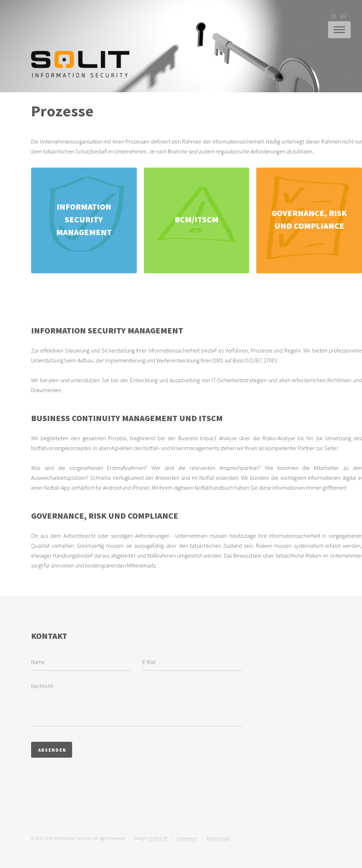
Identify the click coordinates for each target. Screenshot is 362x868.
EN (343, 16)
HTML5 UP (158, 838)
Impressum (187, 838)
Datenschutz (218, 838)
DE (334, 16)
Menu (339, 30)
